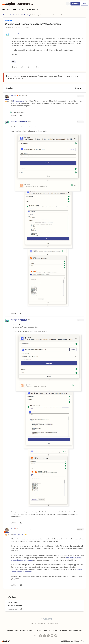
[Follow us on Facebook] (41, 636)
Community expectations (15, 609)
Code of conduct (12, 602)
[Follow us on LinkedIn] (44, 636)
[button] (75, 4)
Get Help (6, 10)
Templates (63, 630)
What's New (33, 10)
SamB (13, 529)
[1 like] (17, 112)
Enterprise (53, 630)
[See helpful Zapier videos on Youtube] (56, 636)
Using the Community (14, 606)
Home (5, 15)
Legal (77, 641)
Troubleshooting (24, 15)
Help (16, 630)
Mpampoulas (16, 34)
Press (39, 630)
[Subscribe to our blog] (48, 636)
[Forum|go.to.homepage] (18, 4)
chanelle (14, 96)
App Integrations (75, 630)
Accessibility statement (51, 623)
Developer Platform (28, 630)
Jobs (45, 630)
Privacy (84, 641)
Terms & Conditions (37, 623)
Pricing (10, 630)
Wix (14, 62)
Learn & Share (19, 10)
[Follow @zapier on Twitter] (52, 636)
